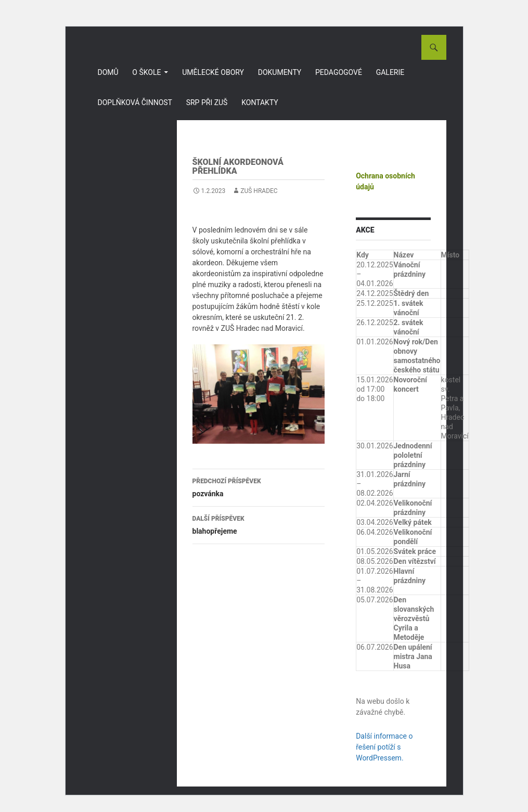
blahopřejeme (259, 524)
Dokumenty (280, 72)
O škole (146, 72)
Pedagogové (339, 72)
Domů (108, 72)
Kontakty (260, 102)
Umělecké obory (213, 72)
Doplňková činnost (135, 102)
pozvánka (259, 486)
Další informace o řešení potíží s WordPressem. (384, 747)
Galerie (390, 72)
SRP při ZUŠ (207, 102)
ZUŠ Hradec (259, 191)
